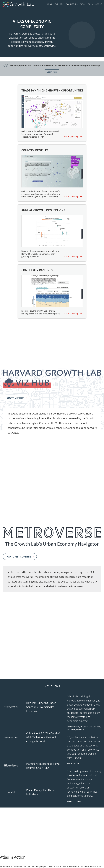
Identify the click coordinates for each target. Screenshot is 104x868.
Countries (72, 4)
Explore (59, 4)
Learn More (52, 72)
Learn (90, 4)
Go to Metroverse (21, 556)
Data (82, 4)
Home (50, 4)
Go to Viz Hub (17, 398)
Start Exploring (71, 137)
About (99, 4)
